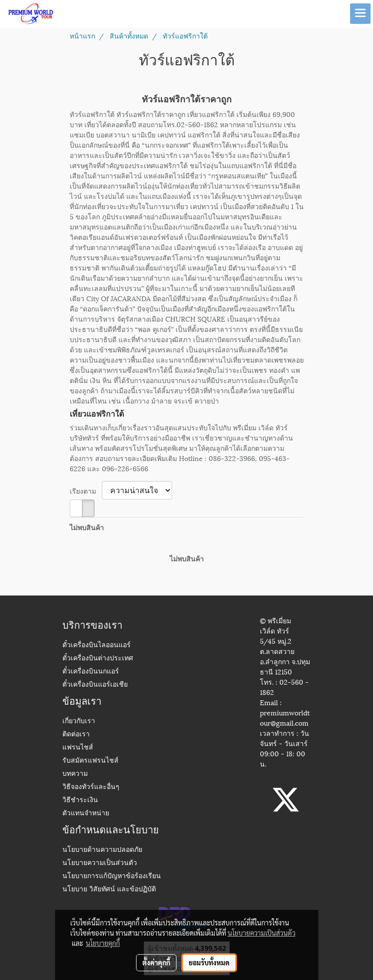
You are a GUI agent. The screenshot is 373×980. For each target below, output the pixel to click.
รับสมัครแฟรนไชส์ (90, 761)
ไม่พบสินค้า (87, 527)
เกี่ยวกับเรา (79, 721)
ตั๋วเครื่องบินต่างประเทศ (98, 659)
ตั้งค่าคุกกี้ (156, 962)
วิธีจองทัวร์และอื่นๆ (91, 787)
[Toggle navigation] (360, 14)
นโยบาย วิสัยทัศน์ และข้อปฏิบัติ (109, 890)
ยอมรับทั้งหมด (209, 962)
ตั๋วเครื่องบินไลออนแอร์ (97, 645)
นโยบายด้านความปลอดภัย (102, 850)
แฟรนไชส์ (78, 748)
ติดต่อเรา (76, 735)
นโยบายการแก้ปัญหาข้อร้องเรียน (112, 876)
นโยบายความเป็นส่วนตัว (100, 863)
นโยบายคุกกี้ (103, 943)
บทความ (75, 774)
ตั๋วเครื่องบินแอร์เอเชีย (95, 685)
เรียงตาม (86, 490)
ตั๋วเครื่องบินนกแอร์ (91, 672)
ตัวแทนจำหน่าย (86, 814)
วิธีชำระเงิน (80, 800)
